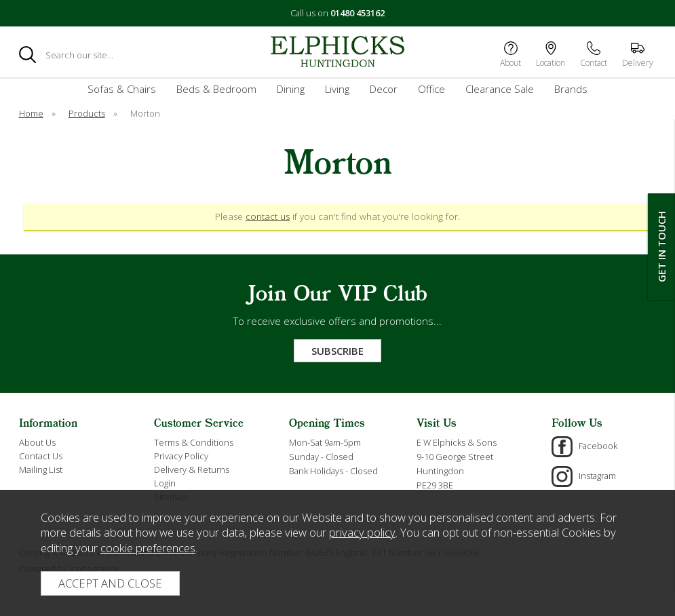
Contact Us (41, 456)
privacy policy (362, 532)
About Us (37, 442)
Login (165, 483)
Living (337, 89)
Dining (291, 89)
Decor (384, 89)
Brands (571, 89)
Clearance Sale (500, 89)
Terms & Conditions (194, 442)
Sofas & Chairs (122, 89)
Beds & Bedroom (216, 89)
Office (431, 89)
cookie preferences (148, 548)
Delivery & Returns (192, 469)
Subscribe (337, 351)
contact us (268, 216)
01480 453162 (358, 13)
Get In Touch (661, 247)
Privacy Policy (181, 456)
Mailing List (41, 469)
